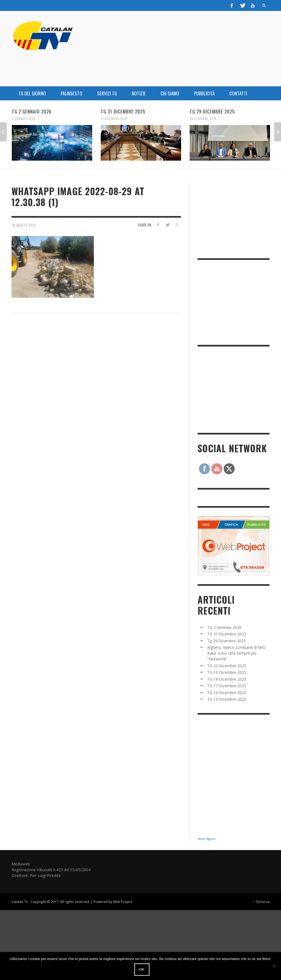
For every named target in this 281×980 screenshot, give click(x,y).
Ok (142, 969)
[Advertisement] (239, 389)
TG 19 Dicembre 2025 (227, 672)
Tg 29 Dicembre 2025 (212, 111)
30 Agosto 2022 (24, 225)
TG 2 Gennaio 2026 (32, 111)
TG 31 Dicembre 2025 (123, 111)
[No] (274, 966)
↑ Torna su (261, 902)
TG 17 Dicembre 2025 (227, 686)
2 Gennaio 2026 (24, 119)
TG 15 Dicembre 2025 (227, 699)
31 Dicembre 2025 (114, 119)
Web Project (123, 902)
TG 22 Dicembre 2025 (227, 666)
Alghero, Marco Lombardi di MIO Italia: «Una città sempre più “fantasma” (236, 653)
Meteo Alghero (207, 839)
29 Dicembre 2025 (203, 119)
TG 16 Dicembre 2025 (227, 693)
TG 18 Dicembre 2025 (227, 679)
